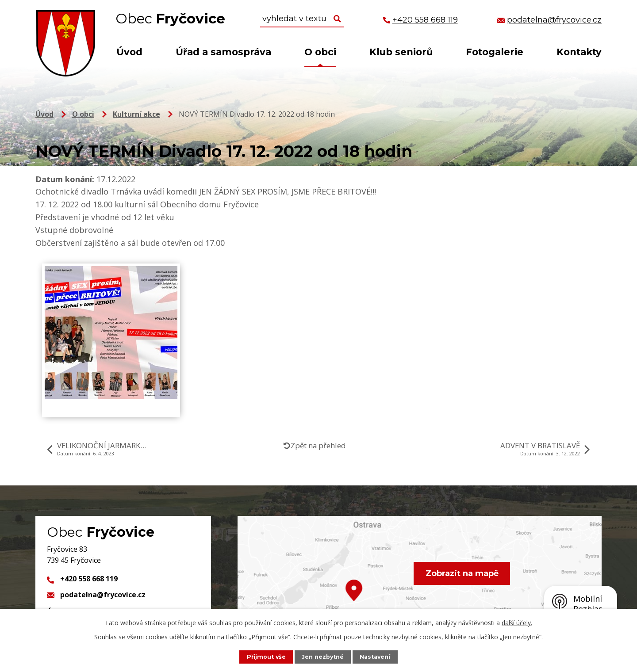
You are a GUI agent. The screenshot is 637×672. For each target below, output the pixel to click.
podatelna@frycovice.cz (103, 595)
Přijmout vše (266, 657)
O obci (320, 52)
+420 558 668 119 (89, 579)
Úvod (129, 52)
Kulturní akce (136, 114)
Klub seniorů (401, 52)
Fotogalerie (495, 52)
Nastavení (376, 657)
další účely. (517, 623)
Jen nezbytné (323, 657)
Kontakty (579, 52)
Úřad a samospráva (223, 52)
